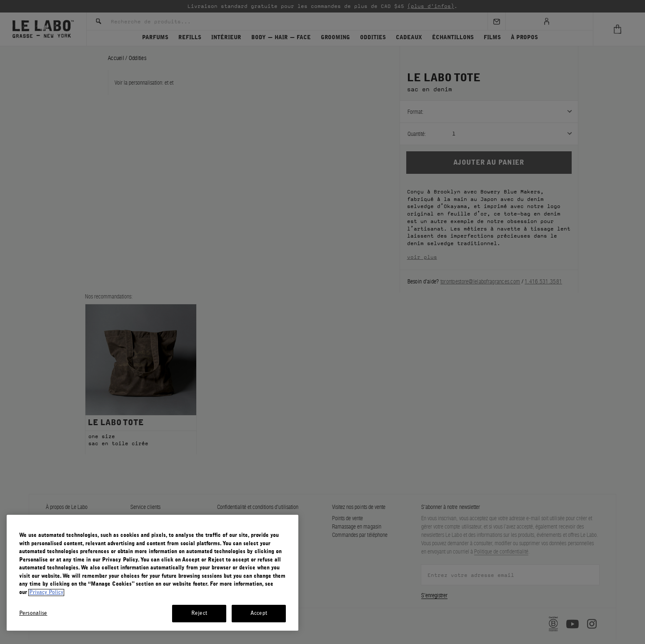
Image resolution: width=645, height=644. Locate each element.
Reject (199, 613)
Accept (259, 613)
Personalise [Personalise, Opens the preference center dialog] (33, 613)
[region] (152, 573)
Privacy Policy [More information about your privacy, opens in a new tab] (46, 593)
